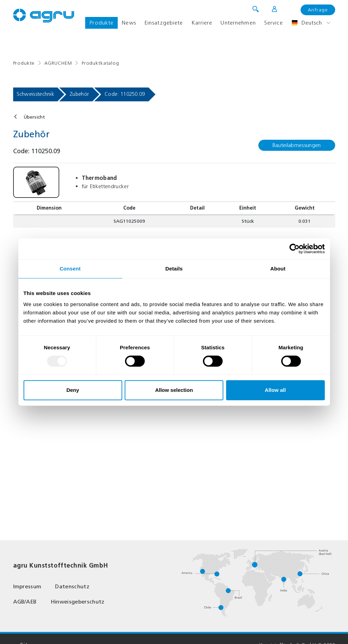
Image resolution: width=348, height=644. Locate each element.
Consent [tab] (70, 269)
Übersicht (34, 117)
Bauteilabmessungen (297, 145)
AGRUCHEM (58, 63)
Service (274, 23)
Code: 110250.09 (125, 94)
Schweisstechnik (35, 94)
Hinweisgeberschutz (78, 602)
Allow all (275, 390)
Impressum (27, 586)
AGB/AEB (25, 602)
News (129, 23)
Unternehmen (238, 23)
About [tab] (278, 269)
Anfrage (318, 10)
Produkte (101, 23)
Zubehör (79, 94)
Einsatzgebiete (164, 23)
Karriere (202, 23)
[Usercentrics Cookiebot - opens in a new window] (295, 249)
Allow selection (174, 390)
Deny (73, 390)
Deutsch (307, 23)
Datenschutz (72, 586)
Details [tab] (174, 269)
